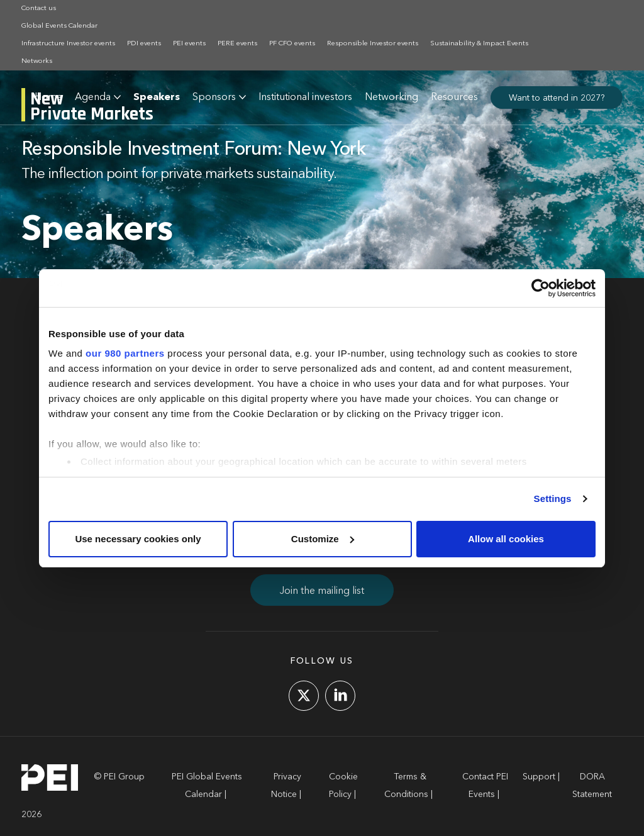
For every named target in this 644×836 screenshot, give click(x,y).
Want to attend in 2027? (557, 98)
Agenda (93, 98)
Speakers (157, 98)
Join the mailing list (322, 591)
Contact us (39, 8)
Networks (37, 61)
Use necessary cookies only (138, 539)
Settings (553, 499)
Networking (391, 98)
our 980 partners (125, 353)
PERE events (237, 44)
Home (48, 98)
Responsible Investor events (373, 44)
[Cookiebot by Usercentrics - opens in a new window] (541, 288)
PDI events (144, 44)
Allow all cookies (506, 539)
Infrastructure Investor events (68, 44)
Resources (454, 98)
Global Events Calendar (59, 26)
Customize (323, 539)
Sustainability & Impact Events (479, 44)
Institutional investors (305, 98)
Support (539, 777)
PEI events (189, 44)
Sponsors (214, 98)
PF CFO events (292, 44)
